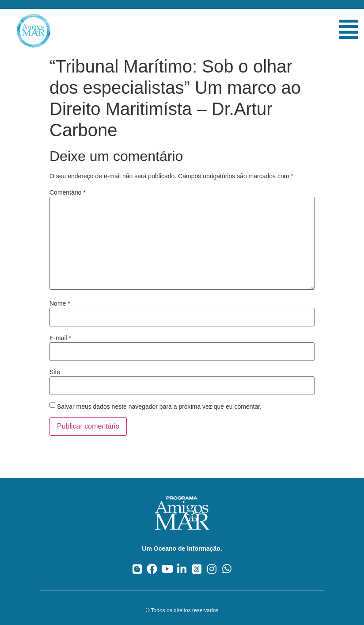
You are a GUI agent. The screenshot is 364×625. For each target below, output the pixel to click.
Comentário (68, 192)
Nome (60, 303)
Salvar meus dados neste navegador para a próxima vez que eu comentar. (159, 406)
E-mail (60, 338)
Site (55, 372)
